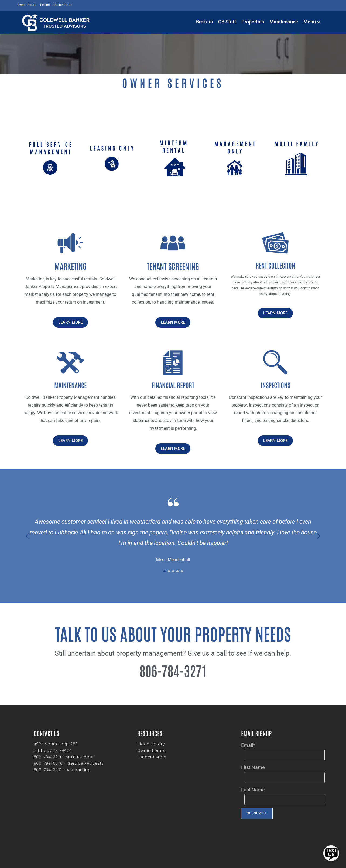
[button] (319, 536)
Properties (253, 22)
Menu (312, 22)
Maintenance (284, 22)
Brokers (204, 22)
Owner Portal (27, 5)
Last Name (253, 790)
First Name (253, 767)
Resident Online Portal (56, 5)
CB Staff (227, 22)
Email (248, 745)
